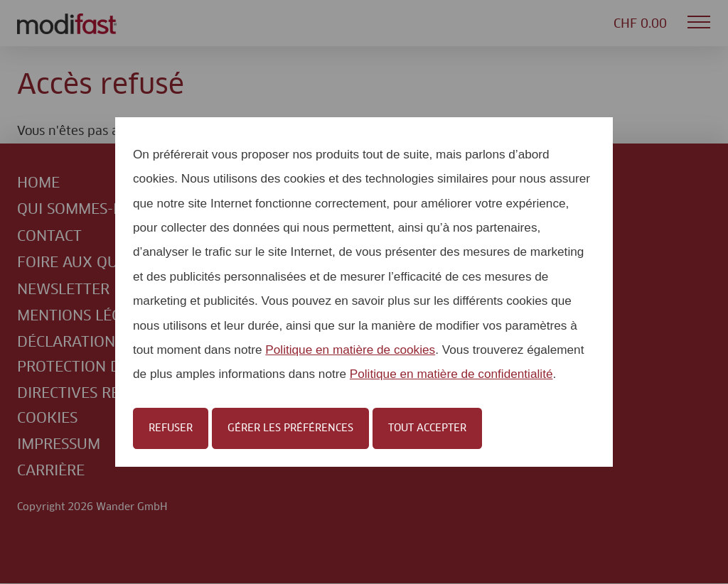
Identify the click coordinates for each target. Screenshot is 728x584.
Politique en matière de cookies (350, 350)
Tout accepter (427, 428)
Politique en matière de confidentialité (451, 374)
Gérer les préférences (290, 428)
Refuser (171, 428)
